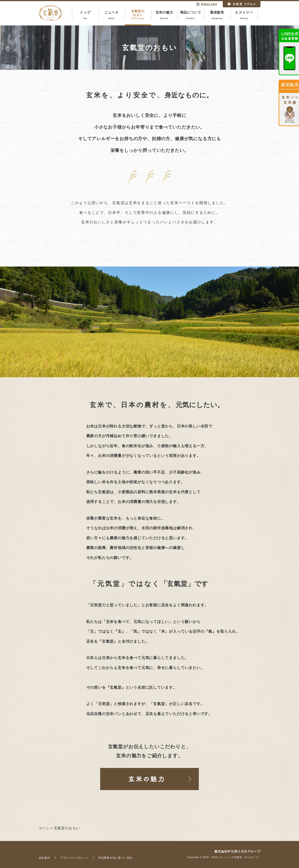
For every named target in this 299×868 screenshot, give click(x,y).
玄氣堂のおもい (138, 14)
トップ (85, 15)
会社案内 (44, 858)
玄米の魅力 (164, 15)
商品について (191, 15)
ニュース (112, 15)
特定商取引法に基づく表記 (115, 858)
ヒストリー (244, 15)
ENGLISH (209, 4)
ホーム (44, 828)
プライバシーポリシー (74, 858)
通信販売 (217, 15)
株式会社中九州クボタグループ (237, 851)
